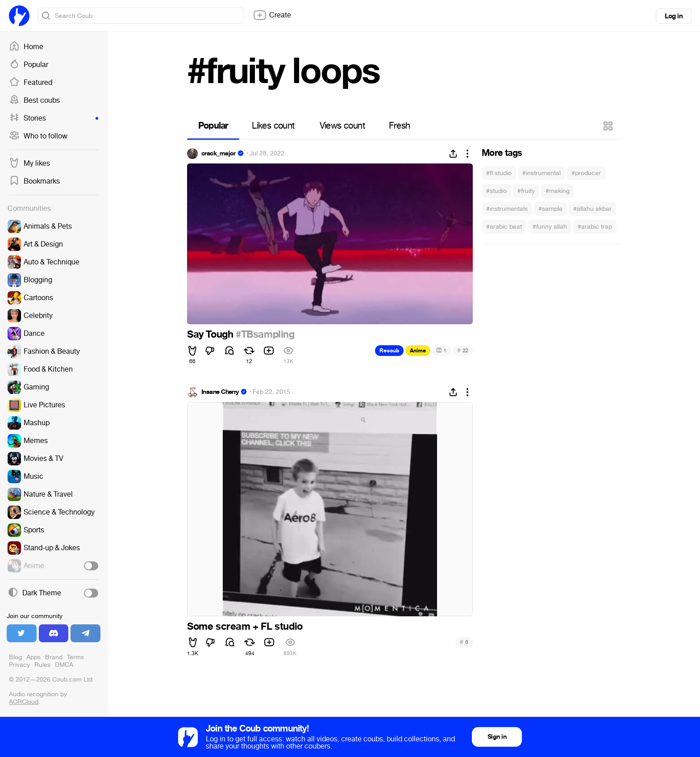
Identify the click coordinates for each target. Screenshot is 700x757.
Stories (54, 118)
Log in (674, 16)
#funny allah (550, 227)
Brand (54, 657)
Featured (31, 83)
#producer (586, 173)
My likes (29, 163)
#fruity (526, 191)
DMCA (64, 665)
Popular (29, 65)
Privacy (19, 665)
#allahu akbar (592, 209)
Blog (15, 657)
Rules (42, 665)
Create (272, 15)
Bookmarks (34, 181)
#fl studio (499, 173)
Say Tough (211, 335)
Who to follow (38, 136)
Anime (418, 351)
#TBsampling (265, 335)
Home (26, 47)
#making (558, 191)
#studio (496, 191)
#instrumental (542, 173)
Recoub (389, 351)
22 (463, 350)
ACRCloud (24, 702)
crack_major (219, 154)
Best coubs (34, 100)
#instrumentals (507, 209)
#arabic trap (595, 227)
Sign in (497, 737)
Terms (75, 657)
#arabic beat (504, 227)
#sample (550, 209)
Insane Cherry (220, 392)
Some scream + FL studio (245, 627)
